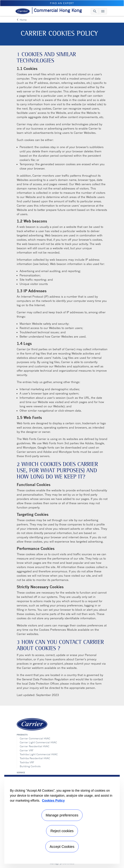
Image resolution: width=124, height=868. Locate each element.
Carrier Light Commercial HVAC (38, 742)
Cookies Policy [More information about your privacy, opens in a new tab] (53, 801)
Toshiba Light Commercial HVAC (39, 754)
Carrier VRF (27, 750)
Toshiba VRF (27, 762)
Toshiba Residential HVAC (35, 758)
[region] (62, 819)
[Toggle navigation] (95, 11)
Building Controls (30, 766)
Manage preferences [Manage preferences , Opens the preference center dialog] (62, 815)
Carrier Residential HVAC (35, 746)
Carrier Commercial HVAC (35, 738)
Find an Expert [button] (62, 3)
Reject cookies (62, 831)
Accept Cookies (62, 847)
